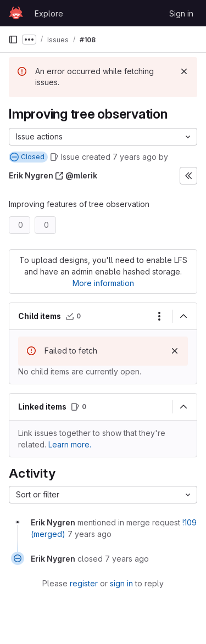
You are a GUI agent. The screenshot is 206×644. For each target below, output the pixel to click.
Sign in (181, 13)
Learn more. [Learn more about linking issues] (70, 444)
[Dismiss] (184, 71)
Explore (49, 13)
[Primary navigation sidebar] (13, 40)
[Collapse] (183, 316)
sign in (121, 583)
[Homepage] (16, 13)
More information (103, 283)
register (84, 583)
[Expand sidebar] (188, 176)
